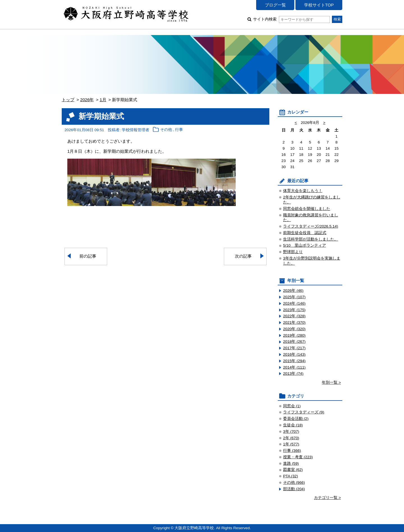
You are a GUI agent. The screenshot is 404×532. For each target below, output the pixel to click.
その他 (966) (294, 483)
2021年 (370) (294, 322)
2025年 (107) (294, 297)
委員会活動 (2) (296, 419)
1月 (103, 100)
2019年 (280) (294, 335)
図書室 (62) (293, 470)
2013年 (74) (293, 373)
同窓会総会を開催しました (307, 209)
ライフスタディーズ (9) (304, 412)
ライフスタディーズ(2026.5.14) (311, 226)
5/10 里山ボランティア (305, 245)
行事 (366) (292, 451)
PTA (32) (291, 476)
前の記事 (88, 256)
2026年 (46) (293, 291)
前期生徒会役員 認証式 (305, 233)
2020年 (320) (294, 329)
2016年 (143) (294, 354)
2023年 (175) (294, 310)
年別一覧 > (331, 382)
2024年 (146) (294, 303)
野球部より (293, 252)
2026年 (87, 100)
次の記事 (243, 256)
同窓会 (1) (292, 406)
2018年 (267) (294, 342)
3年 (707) (291, 432)
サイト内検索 (291, 19)
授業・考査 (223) (298, 457)
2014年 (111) (294, 367)
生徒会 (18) (293, 425)
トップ (68, 100)
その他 (166, 130)
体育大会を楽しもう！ (303, 191)
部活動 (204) (294, 489)
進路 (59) (291, 463)
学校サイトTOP (319, 5)
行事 (179, 130)
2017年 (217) (294, 348)
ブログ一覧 (275, 5)
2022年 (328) (294, 316)
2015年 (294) (294, 361)
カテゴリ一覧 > (327, 498)
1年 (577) (291, 444)
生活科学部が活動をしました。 (311, 239)
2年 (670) (291, 438)
